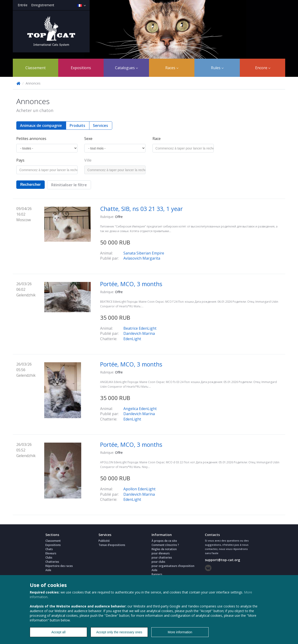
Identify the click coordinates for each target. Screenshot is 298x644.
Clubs (49, 558)
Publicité (104, 541)
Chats (49, 549)
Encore (263, 68)
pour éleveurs (161, 553)
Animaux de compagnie (41, 125)
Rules (217, 68)
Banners (157, 574)
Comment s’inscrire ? (165, 545)
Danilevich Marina (139, 333)
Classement (36, 68)
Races (172, 68)
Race (157, 139)
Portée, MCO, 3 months (131, 284)
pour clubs (158, 562)
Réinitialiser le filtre (69, 185)
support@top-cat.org (222, 560)
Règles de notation (164, 549)
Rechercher (30, 185)
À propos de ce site (164, 541)
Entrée (23, 5)
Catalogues (126, 68)
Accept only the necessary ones (119, 632)
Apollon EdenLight (139, 489)
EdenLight (132, 339)
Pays (20, 160)
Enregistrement (43, 5)
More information (180, 632)
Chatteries (52, 562)
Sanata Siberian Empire (144, 253)
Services (100, 125)
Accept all (59, 632)
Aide (48, 570)
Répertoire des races (59, 566)
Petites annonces (31, 139)
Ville (88, 160)
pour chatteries (162, 558)
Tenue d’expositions (112, 545)
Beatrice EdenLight (140, 328)
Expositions (81, 68)
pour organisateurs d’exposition (173, 566)
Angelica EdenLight (140, 409)
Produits (77, 125)
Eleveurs (51, 553)
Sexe (88, 139)
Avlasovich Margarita (142, 258)
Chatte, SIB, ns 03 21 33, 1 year (141, 209)
